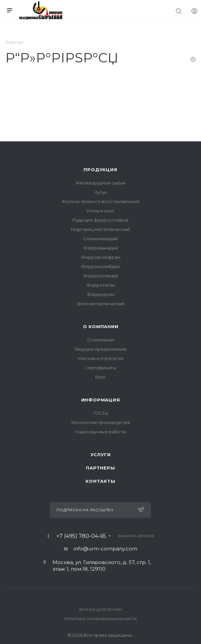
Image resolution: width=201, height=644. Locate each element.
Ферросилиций (101, 276)
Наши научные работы (100, 432)
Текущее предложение (100, 349)
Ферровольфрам (101, 257)
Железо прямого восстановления (100, 201)
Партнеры (100, 468)
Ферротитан (101, 285)
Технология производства (100, 422)
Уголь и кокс (100, 211)
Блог (100, 377)
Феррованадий (101, 248)
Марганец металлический (100, 229)
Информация (101, 400)
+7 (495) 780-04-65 (81, 536)
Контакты (100, 481)
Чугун (100, 192)
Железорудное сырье (101, 183)
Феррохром (100, 294)
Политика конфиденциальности (101, 619)
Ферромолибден (100, 266)
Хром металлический (101, 304)
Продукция (100, 170)
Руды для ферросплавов (100, 220)
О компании (101, 326)
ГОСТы (101, 413)
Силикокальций (100, 239)
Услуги (101, 455)
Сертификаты (100, 368)
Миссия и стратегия (101, 358)
